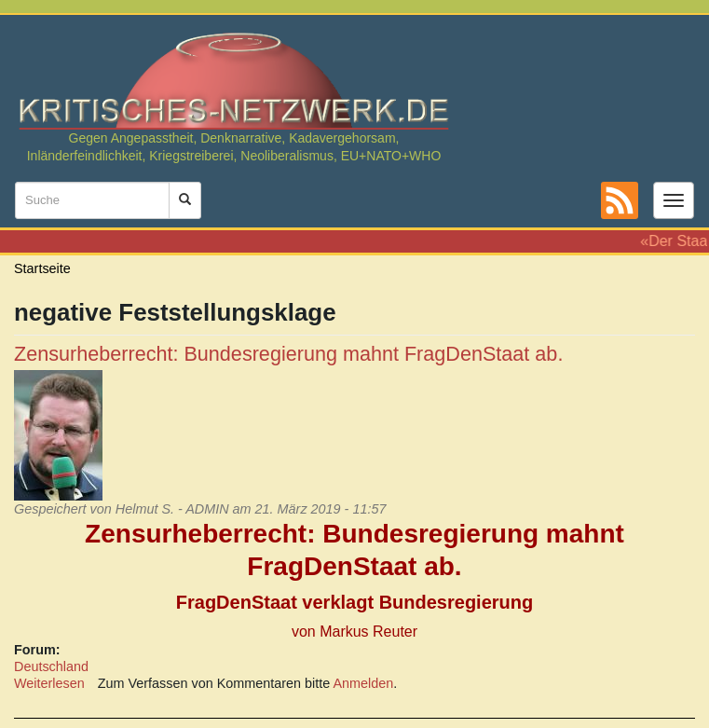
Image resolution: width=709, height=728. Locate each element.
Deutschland (51, 666)
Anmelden (364, 683)
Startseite (42, 268)
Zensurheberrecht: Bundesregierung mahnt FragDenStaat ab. (288, 354)
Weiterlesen (49, 683)
